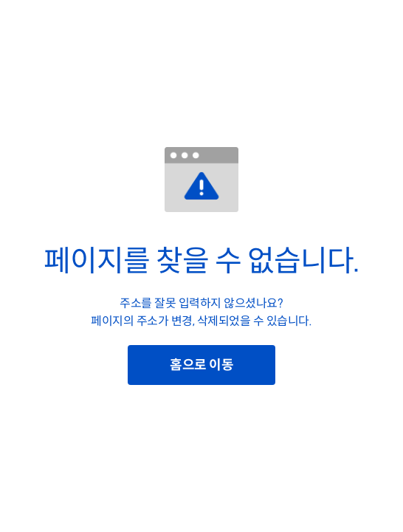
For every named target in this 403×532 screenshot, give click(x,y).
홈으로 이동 (201, 365)
